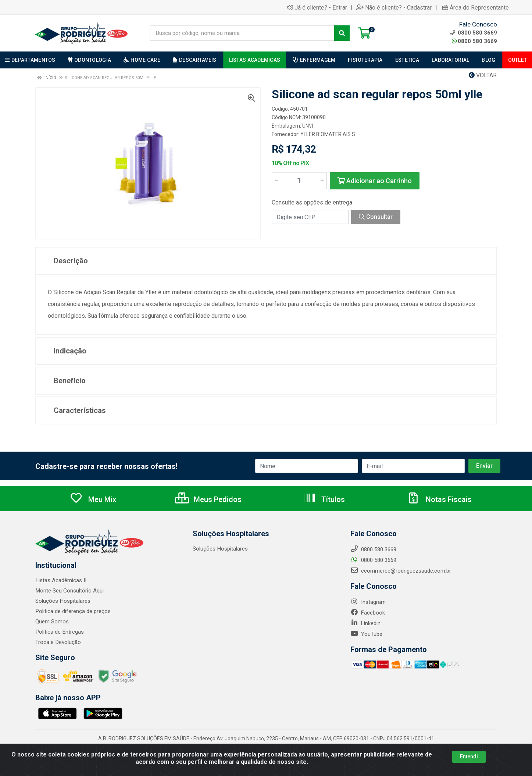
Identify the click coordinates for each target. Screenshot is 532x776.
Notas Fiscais (439, 499)
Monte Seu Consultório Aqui (69, 591)
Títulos (324, 499)
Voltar (483, 75)
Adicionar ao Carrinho (375, 181)
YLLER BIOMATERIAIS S (328, 134)
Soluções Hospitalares (63, 601)
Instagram (368, 602)
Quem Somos (52, 622)
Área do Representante (476, 7)
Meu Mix (93, 499)
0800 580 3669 (474, 41)
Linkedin (365, 623)
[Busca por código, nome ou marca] (242, 33)
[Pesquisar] (342, 33)
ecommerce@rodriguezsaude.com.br (401, 571)
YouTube (366, 634)
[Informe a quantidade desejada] (299, 181)
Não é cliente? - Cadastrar (394, 7)
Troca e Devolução (58, 642)
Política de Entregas (59, 632)
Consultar (376, 217)
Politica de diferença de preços (73, 611)
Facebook (368, 613)
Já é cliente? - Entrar (317, 7)
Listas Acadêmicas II (61, 580)
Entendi (469, 757)
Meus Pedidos (208, 499)
